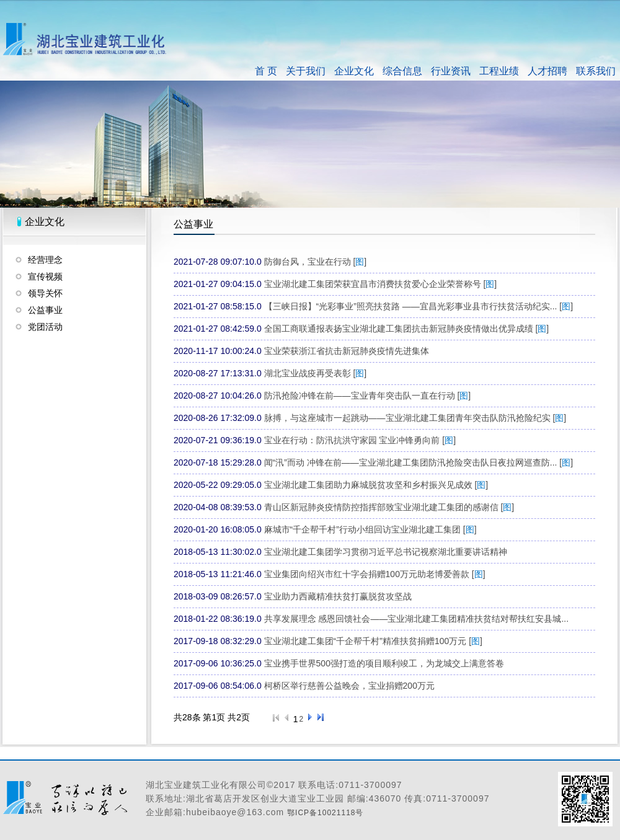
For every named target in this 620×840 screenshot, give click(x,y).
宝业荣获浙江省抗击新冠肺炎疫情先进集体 (347, 351)
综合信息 (402, 71)
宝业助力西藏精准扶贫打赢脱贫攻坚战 (338, 596)
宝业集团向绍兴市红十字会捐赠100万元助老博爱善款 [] (375, 574)
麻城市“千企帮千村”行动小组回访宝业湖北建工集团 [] (370, 529)
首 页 (266, 71)
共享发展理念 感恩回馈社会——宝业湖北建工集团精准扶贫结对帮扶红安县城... (417, 619)
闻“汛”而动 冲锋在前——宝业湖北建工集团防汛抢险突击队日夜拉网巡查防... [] (419, 462)
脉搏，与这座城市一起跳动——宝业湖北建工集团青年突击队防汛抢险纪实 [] (415, 418)
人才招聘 (547, 71)
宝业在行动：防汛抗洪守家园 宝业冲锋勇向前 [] (360, 440)
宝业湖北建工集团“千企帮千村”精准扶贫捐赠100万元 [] (373, 641)
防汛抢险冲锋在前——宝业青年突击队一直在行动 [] (368, 396)
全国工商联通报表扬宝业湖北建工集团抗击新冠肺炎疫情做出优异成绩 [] (407, 329)
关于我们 (306, 71)
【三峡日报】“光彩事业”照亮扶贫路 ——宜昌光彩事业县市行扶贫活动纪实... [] (419, 306)
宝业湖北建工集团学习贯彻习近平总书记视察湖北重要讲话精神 (386, 552)
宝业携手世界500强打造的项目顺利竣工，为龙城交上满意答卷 (384, 663)
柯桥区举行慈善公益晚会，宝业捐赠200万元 (349, 686)
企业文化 (354, 71)
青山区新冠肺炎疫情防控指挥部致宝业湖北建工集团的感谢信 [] (389, 507)
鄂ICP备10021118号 (325, 813)
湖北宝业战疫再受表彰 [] (316, 373)
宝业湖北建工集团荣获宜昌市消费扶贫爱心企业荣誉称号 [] (381, 284)
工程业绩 (499, 71)
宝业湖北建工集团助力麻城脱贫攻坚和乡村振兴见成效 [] (376, 485)
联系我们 (596, 71)
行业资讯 (451, 71)
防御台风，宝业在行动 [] (316, 262)
